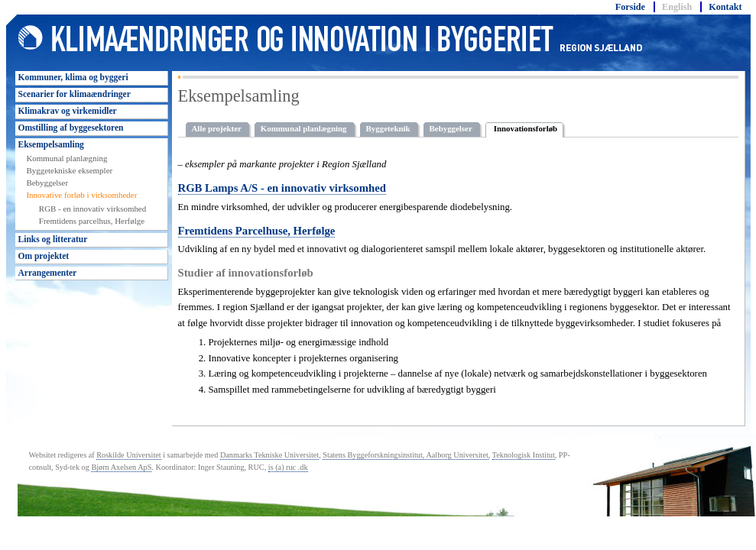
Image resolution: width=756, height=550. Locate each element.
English (677, 7)
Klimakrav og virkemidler (68, 111)
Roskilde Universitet (128, 455)
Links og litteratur (53, 239)
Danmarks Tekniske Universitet (269, 455)
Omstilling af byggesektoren (71, 128)
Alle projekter (217, 128)
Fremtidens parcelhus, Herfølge (92, 221)
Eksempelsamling (51, 144)
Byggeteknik (388, 128)
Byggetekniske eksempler (69, 170)
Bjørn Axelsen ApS (121, 467)
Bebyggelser (47, 183)
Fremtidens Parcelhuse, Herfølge (257, 231)
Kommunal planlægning (67, 158)
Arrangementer (48, 273)
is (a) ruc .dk (288, 467)
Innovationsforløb (526, 128)
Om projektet (44, 256)
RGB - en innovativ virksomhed (92, 209)
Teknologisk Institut (524, 455)
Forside (630, 7)
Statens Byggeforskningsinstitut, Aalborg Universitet (405, 455)
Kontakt (725, 7)
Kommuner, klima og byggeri (73, 77)
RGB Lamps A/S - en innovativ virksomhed (282, 188)
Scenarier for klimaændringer (75, 94)
